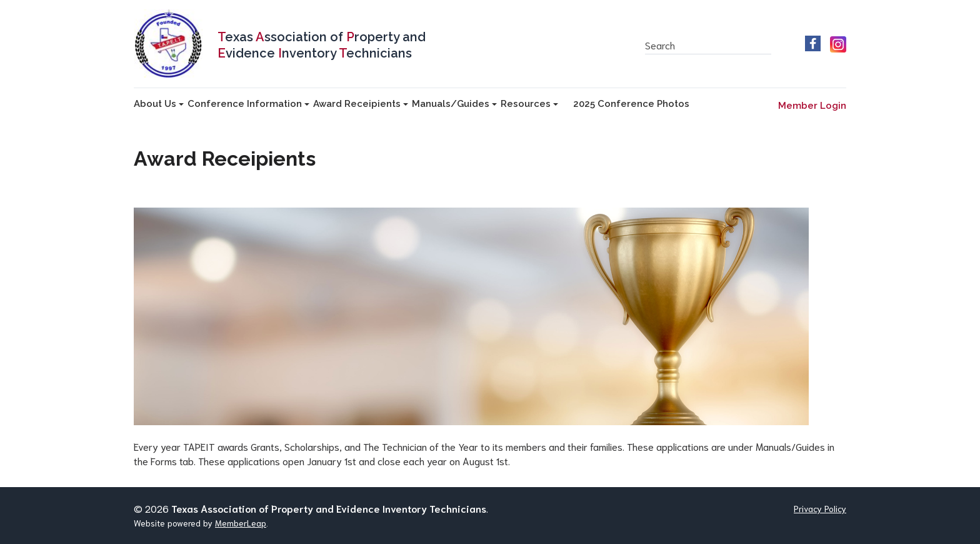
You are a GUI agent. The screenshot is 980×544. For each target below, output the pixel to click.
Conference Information (248, 104)
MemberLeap (241, 523)
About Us (159, 104)
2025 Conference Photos (631, 104)
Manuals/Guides (454, 104)
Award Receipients (361, 104)
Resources (529, 104)
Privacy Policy (820, 508)
